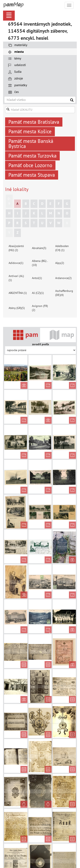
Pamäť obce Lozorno (30, 165)
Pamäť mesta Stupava (32, 175)
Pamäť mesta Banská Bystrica (31, 144)
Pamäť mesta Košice (30, 131)
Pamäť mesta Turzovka (32, 156)
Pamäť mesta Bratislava (34, 122)
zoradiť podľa (41, 344)
